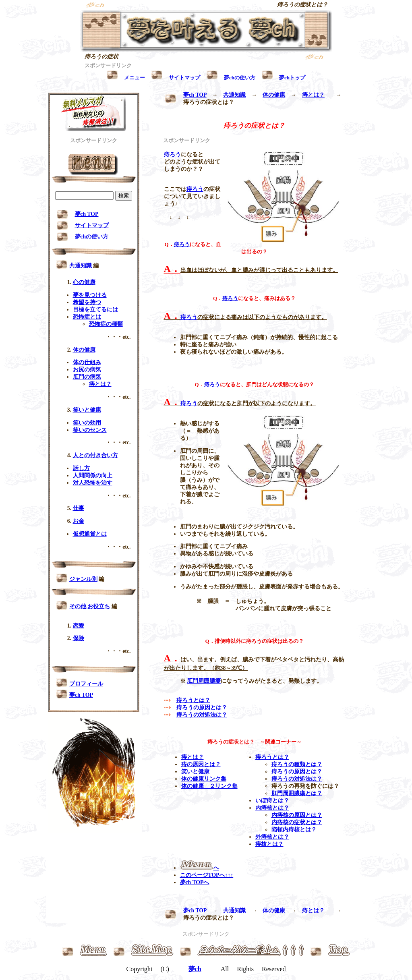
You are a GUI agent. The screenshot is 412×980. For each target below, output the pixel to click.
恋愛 (79, 626)
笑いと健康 (195, 772)
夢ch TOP (195, 95)
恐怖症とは (87, 317)
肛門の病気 (87, 377)
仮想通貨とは (90, 534)
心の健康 (84, 282)
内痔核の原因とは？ (297, 815)
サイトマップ (92, 225)
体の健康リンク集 (204, 779)
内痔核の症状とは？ (297, 822)
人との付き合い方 (95, 455)
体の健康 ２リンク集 (209, 786)
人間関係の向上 (93, 475)
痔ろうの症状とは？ (302, 5)
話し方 (81, 468)
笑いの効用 (87, 423)
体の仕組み (87, 362)
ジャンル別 (83, 579)
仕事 (79, 508)
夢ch (195, 969)
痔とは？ (313, 95)
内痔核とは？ (272, 808)
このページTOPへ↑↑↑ (207, 875)
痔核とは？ (269, 844)
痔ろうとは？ (193, 700)
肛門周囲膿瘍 (204, 681)
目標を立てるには (95, 310)
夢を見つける (90, 295)
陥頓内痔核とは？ (294, 830)
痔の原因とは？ (201, 764)
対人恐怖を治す (93, 483)
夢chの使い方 (92, 237)
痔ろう (172, 154)
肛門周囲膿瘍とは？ (297, 793)
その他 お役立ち (90, 606)
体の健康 (274, 95)
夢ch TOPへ (195, 882)
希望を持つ (87, 302)
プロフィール (86, 684)
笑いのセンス (90, 430)
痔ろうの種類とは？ (297, 764)
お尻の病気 (87, 370)
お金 (79, 521)
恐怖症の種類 (106, 324)
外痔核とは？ (272, 837)
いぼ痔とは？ (272, 801)
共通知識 (234, 95)
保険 (79, 638)
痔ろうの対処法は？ (202, 715)
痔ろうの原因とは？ (202, 708)
